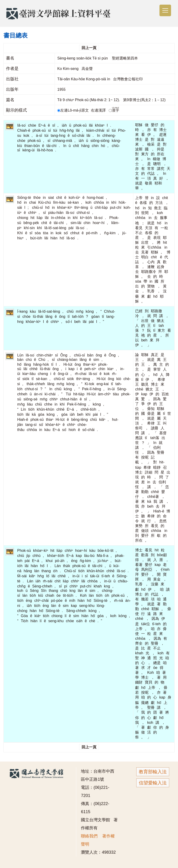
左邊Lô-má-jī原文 (73, 110)
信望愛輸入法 (153, 783)
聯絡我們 (89, 836)
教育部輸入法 (153, 772)
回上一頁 (89, 48)
